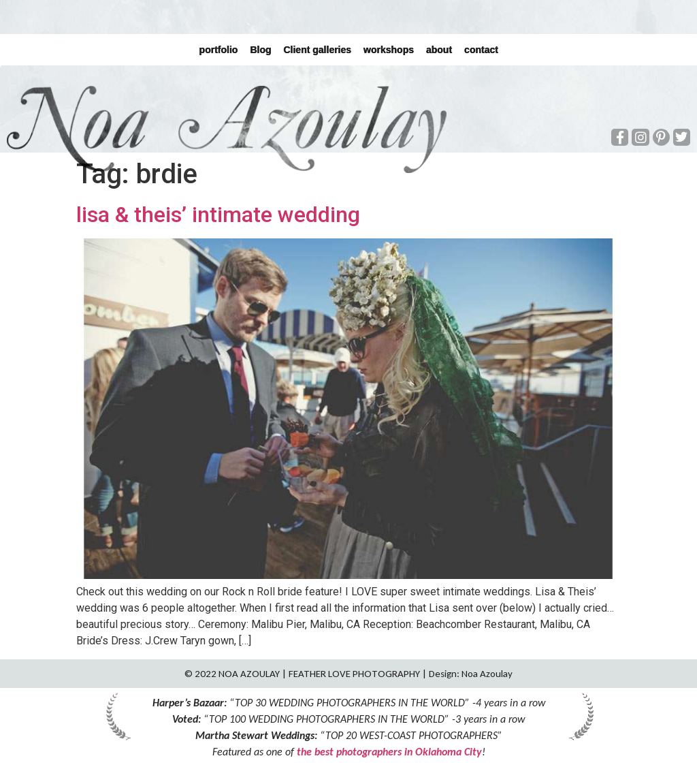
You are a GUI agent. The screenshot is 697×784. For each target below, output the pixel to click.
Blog (260, 50)
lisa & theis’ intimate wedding (218, 215)
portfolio (218, 50)
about (439, 50)
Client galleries (317, 50)
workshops (389, 50)
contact (481, 50)
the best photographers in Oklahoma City (389, 752)
